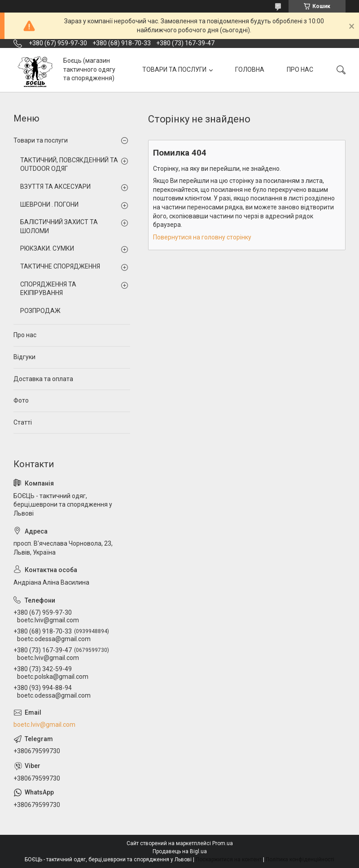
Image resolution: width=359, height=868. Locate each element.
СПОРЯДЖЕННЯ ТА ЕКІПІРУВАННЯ (48, 289)
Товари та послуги (41, 140)
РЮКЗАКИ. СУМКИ (47, 248)
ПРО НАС (300, 69)
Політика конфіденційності (300, 859)
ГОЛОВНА (250, 69)
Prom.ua (223, 843)
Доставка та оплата (43, 379)
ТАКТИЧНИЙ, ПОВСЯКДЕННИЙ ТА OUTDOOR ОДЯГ (69, 165)
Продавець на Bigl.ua (180, 851)
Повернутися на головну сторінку (202, 237)
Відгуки (24, 357)
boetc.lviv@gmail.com (44, 725)
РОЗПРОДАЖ (40, 311)
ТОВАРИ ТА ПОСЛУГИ (174, 69)
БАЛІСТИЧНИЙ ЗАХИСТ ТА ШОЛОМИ (59, 226)
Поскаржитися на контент (229, 859)
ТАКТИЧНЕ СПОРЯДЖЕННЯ (60, 266)
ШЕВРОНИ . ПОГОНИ (49, 204)
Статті (23, 422)
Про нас (25, 335)
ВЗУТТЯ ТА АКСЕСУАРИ (55, 187)
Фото (21, 400)
